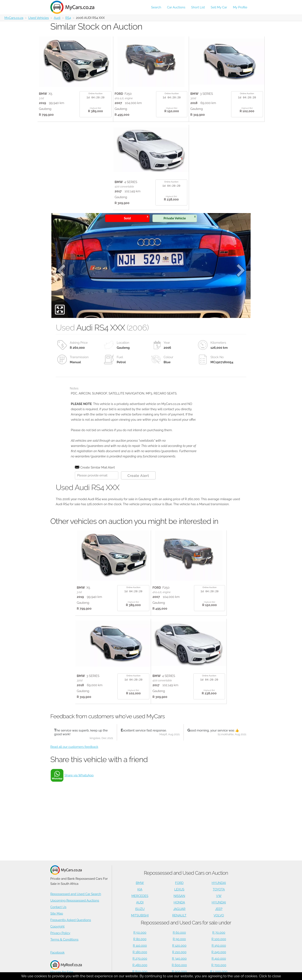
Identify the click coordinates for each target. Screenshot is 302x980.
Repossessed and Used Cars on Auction (186, 873)
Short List (198, 7)
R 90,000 (179, 939)
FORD (179, 883)
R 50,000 (140, 933)
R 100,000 (219, 939)
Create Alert (138, 476)
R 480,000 (140, 965)
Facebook (57, 953)
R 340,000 (179, 959)
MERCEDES (140, 896)
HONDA (179, 902)
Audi (57, 18)
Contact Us (58, 907)
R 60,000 (179, 933)
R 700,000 (219, 965)
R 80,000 (140, 939)
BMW (140, 883)
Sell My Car (219, 7)
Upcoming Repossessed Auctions (75, 901)
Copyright (57, 927)
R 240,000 (219, 952)
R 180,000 (140, 952)
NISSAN (179, 896)
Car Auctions (176, 7)
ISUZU (140, 909)
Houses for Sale (66, 967)
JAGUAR (179, 909)
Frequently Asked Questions (71, 920)
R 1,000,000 (219, 972)
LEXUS (179, 889)
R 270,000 (140, 959)
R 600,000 (179, 965)
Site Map (57, 914)
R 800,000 (140, 972)
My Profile (240, 7)
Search (156, 7)
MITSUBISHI (140, 915)
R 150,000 (219, 946)
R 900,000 (179, 972)
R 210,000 (179, 952)
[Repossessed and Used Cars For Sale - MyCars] (75, 7)
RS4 (68, 18)
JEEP (219, 909)
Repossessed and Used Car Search (76, 894)
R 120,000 (179, 946)
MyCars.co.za (14, 18)
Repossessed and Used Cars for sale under (186, 923)
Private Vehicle (180, 218)
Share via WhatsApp (79, 775)
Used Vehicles (39, 18)
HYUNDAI (219, 883)
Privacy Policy (60, 933)
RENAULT (179, 915)
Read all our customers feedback (74, 747)
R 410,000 (219, 959)
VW (219, 896)
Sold (136, 218)
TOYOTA (219, 889)
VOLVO (219, 915)
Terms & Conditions (64, 940)
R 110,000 (140, 946)
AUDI (140, 902)
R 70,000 (219, 933)
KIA (140, 889)
